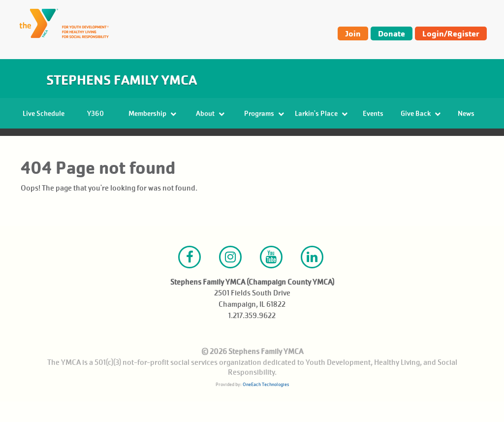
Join (353, 33)
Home (32, 143)
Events (373, 113)
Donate (392, 33)
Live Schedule (44, 113)
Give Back (421, 113)
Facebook (189, 278)
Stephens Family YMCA (122, 80)
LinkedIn (312, 278)
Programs (264, 113)
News (466, 113)
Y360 (95, 113)
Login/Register (451, 33)
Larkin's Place (321, 113)
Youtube (271, 278)
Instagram (230, 278)
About (210, 113)
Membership (152, 113)
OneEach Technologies (266, 405)
